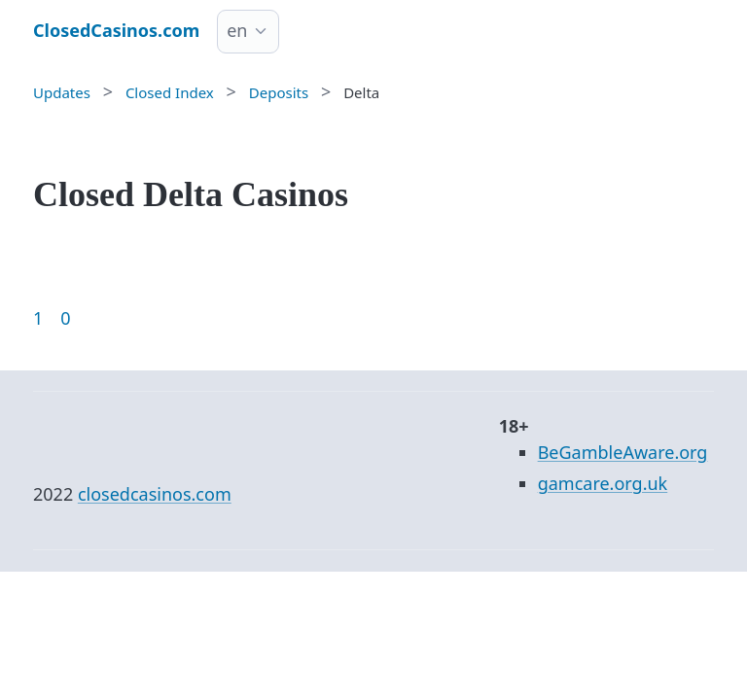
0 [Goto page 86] (65, 318)
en (237, 30)
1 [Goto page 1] (38, 318)
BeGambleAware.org (623, 452)
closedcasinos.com (155, 494)
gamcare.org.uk (603, 483)
